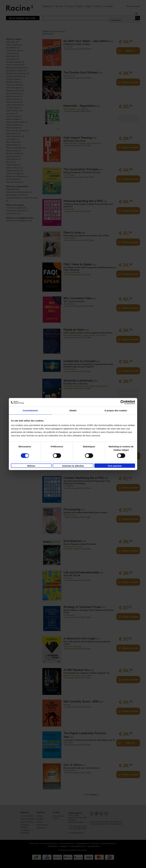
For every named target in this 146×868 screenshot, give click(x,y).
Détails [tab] (73, 410)
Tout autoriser (115, 466)
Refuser (31, 466)
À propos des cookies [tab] (116, 410)
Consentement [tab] (30, 410)
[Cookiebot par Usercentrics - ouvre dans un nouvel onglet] (123, 402)
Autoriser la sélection (73, 466)
